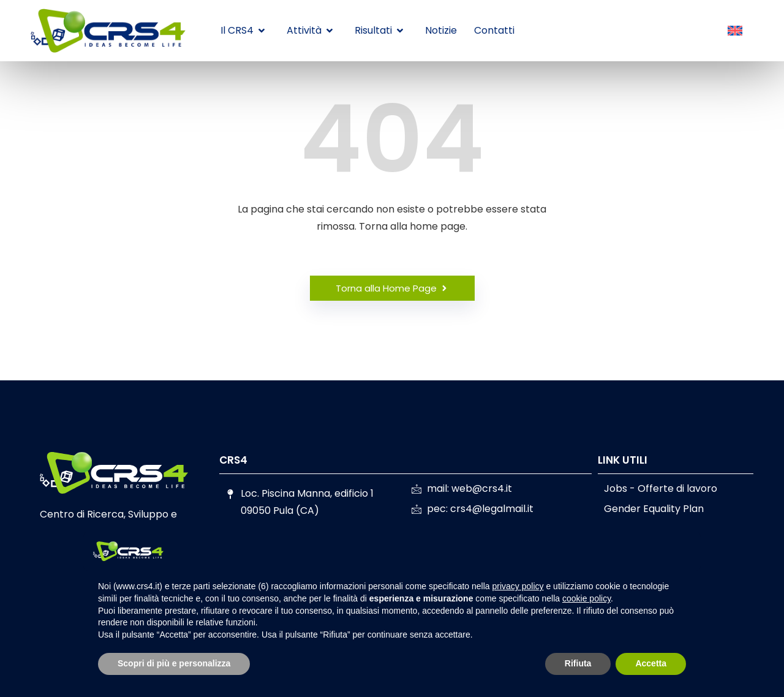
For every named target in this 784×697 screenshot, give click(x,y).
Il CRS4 (243, 30)
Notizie (441, 30)
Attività (310, 30)
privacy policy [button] (518, 586)
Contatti (494, 30)
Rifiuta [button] (578, 663)
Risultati (379, 30)
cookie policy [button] (586, 598)
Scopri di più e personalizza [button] (174, 663)
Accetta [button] (651, 663)
